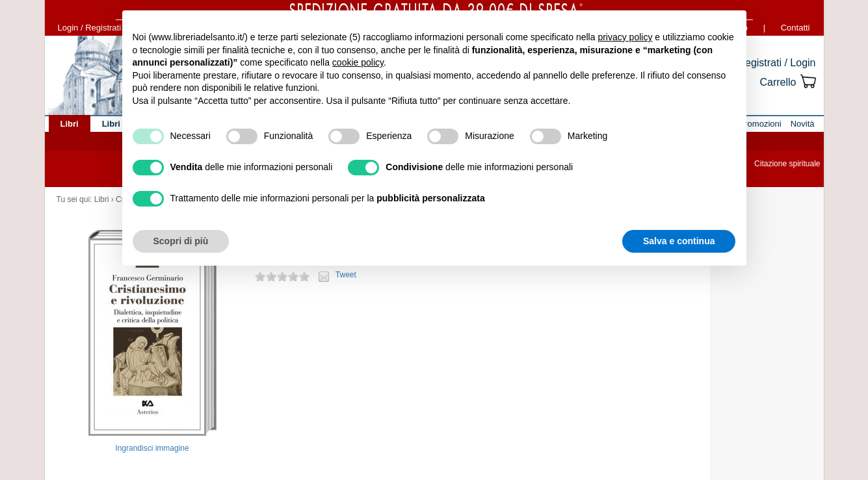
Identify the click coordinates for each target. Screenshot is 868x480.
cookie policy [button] (358, 62)
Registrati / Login (776, 63)
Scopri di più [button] (181, 241)
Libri (102, 199)
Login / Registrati (90, 28)
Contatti (796, 28)
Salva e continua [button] (679, 241)
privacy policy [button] (625, 37)
